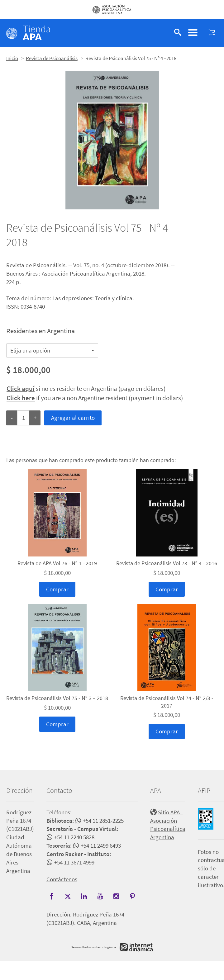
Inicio (12, 58)
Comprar (57, 589)
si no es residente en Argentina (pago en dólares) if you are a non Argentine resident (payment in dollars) (95, 393)
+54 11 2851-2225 (103, 821)
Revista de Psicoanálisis (52, 58)
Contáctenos (62, 879)
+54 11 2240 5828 (74, 837)
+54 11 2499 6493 (101, 845)
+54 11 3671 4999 (74, 862)
